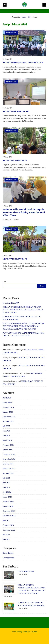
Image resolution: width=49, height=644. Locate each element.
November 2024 (9, 459)
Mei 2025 (6, 436)
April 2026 (7, 398)
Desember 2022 (9, 530)
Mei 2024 (6, 487)
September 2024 (9, 469)
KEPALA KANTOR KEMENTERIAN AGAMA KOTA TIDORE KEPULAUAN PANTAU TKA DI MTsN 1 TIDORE (23, 310)
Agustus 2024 (8, 473)
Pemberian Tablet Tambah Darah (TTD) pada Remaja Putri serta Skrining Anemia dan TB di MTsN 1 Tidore (24, 212)
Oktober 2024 (8, 464)
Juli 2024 (6, 478)
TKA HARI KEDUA (11, 303)
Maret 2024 (7, 497)
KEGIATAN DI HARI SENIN (16, 111)
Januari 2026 (8, 412)
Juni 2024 (6, 483)
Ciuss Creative (32, 632)
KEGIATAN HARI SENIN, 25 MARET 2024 (23, 62)
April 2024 (7, 492)
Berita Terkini (11, 33)
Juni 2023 (6, 520)
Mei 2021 (6, 539)
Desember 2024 (9, 454)
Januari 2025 (8, 450)
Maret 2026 (7, 403)
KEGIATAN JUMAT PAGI (15, 160)
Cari (4, 282)
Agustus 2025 (8, 421)
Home (24, 17)
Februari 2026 (8, 407)
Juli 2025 (6, 426)
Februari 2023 (8, 525)
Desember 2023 (9, 511)
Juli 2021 (6, 535)
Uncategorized (8, 558)
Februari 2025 (8, 445)
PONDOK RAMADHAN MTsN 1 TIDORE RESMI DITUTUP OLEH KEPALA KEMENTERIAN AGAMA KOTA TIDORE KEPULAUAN (23, 326)
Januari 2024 (8, 506)
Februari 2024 (8, 502)
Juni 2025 (6, 431)
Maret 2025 (7, 440)
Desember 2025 (9, 417)
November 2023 (9, 516)
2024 (30, 17)
